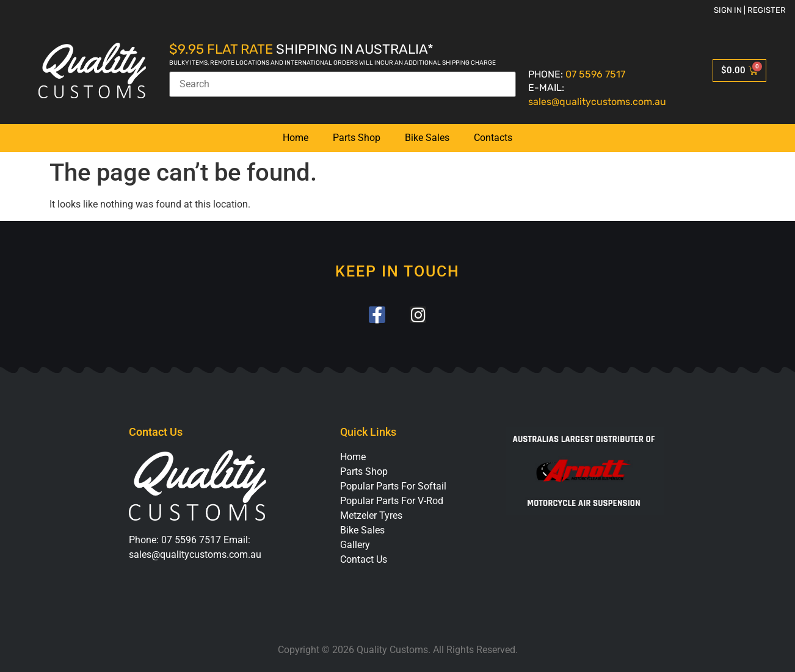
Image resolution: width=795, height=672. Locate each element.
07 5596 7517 (595, 74)
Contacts (493, 138)
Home (296, 138)
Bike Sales (427, 138)
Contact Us (364, 559)
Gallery (355, 545)
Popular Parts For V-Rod (392, 501)
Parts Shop (357, 138)
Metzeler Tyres (371, 515)
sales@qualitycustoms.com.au (597, 102)
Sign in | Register (750, 10)
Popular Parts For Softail (393, 486)
